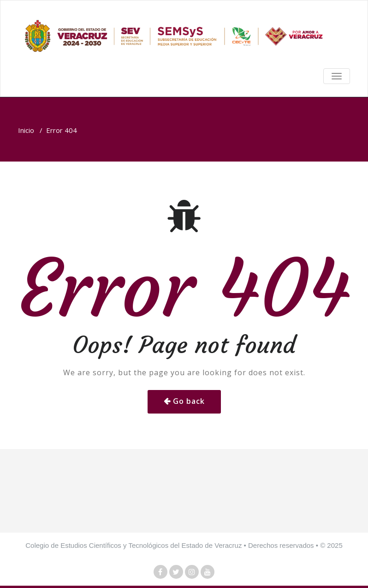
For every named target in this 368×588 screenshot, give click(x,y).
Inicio (26, 130)
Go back (189, 401)
